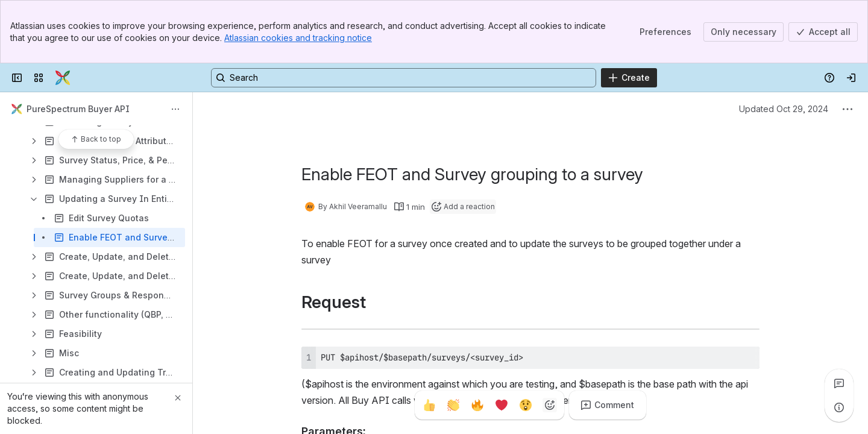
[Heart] (502, 405)
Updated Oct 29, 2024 (784, 109)
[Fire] (477, 405)
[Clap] (453, 405)
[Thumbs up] (429, 405)
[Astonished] (526, 405)
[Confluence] (63, 78)
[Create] (629, 78)
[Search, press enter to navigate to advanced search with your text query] (404, 78)
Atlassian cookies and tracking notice (298, 38)
